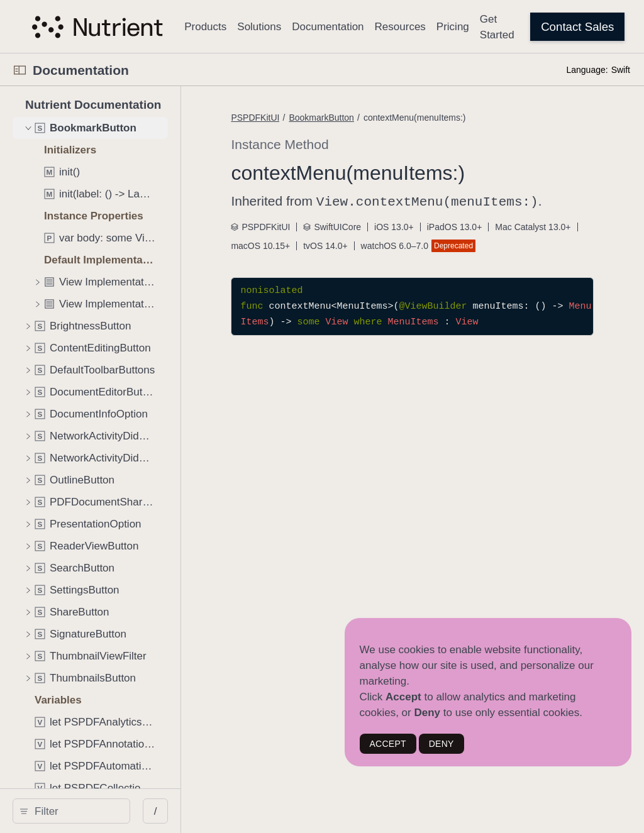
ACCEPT (388, 744)
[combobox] (111, 811)
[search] (107, 811)
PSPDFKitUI (326, 118)
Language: (587, 70)
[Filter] (111, 811)
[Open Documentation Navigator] (20, 70)
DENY (441, 744)
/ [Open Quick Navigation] (226, 811)
